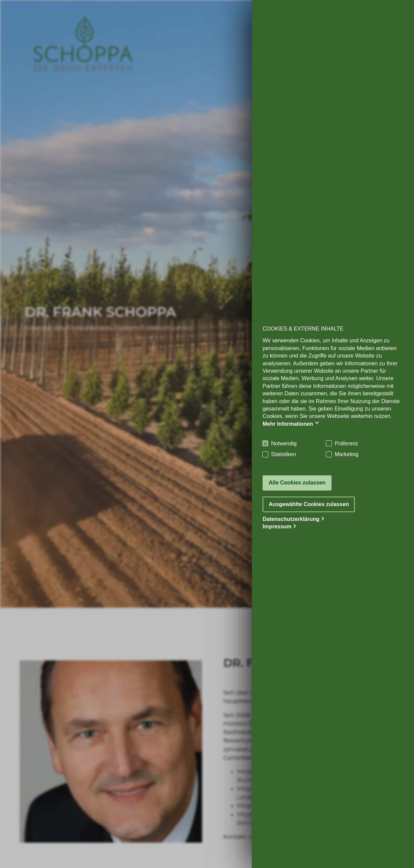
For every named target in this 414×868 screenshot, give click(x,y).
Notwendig (284, 443)
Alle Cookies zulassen (297, 483)
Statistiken (284, 454)
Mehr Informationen (288, 424)
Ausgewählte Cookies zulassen (309, 504)
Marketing (346, 454)
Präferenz (346, 443)
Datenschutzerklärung (291, 519)
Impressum (277, 527)
